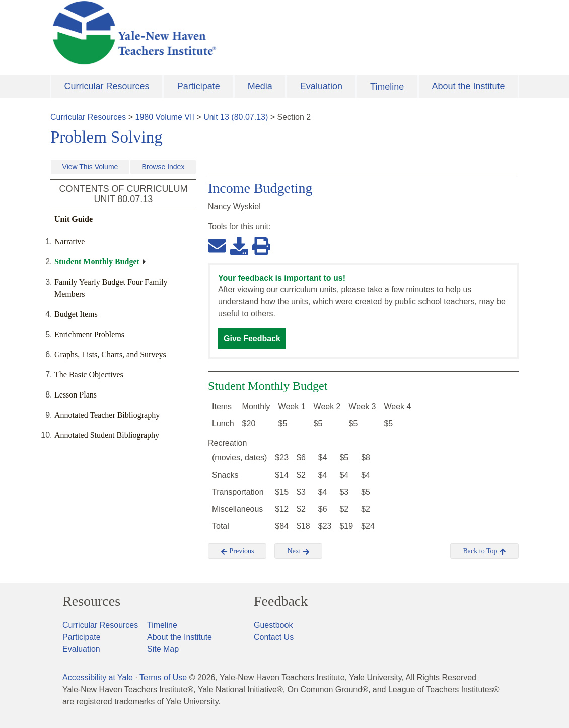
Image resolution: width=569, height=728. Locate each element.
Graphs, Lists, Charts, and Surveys (110, 354)
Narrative (69, 242)
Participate (199, 86)
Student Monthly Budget (97, 262)
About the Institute (468, 86)
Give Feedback (252, 338)
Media (260, 86)
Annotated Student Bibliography (107, 435)
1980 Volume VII (165, 117)
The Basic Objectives (89, 375)
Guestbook (273, 625)
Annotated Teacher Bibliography (107, 415)
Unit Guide (74, 219)
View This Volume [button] (90, 167)
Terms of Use (163, 677)
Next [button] (298, 551)
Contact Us (274, 637)
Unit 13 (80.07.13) (236, 117)
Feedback (281, 601)
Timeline (387, 87)
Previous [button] (237, 551)
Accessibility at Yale (98, 677)
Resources (91, 601)
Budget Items (76, 314)
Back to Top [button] (484, 551)
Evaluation (321, 86)
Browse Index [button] (163, 167)
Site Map (163, 649)
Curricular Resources (107, 86)
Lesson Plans (76, 395)
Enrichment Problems (89, 334)
